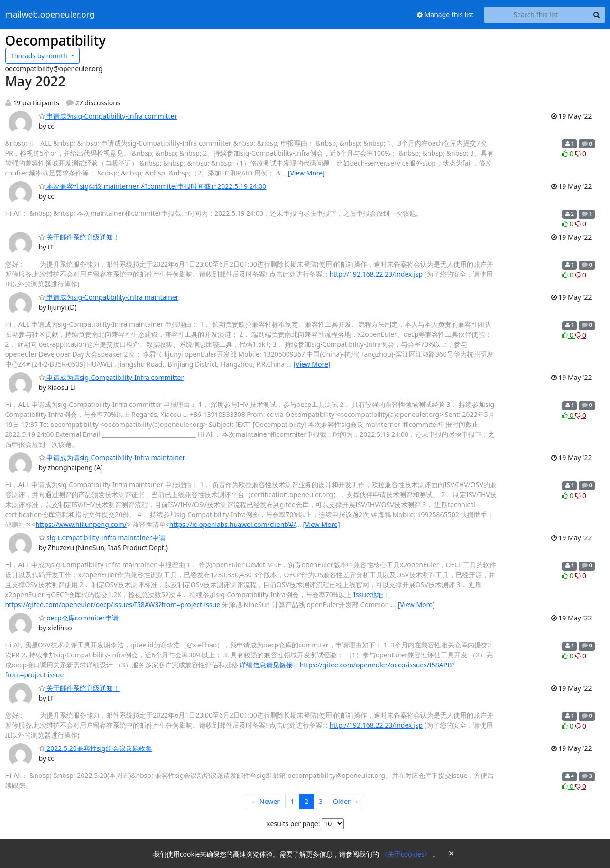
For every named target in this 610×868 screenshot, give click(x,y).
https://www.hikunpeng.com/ (81, 524)
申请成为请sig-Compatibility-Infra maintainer (112, 457)
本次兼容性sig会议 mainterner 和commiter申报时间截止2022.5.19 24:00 (153, 186)
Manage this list (445, 14)
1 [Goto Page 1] (292, 801)
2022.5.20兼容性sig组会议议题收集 (96, 748)
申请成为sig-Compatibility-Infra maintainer (109, 297)
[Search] (597, 15)
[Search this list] (536, 15)
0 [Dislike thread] (581, 153)
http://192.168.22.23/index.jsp (376, 274)
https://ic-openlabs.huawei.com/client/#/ (233, 524)
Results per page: (293, 824)
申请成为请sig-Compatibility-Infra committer (111, 377)
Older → (346, 801)
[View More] (306, 173)
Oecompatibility (56, 40)
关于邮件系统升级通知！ (79, 237)
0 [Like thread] (568, 153)
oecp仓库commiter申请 (79, 618)
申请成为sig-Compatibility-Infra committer (108, 116)
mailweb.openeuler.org (50, 15)
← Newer (265, 801)
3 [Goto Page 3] (321, 801)
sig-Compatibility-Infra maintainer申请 (102, 538)
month (40, 56)
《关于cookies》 (407, 854)
